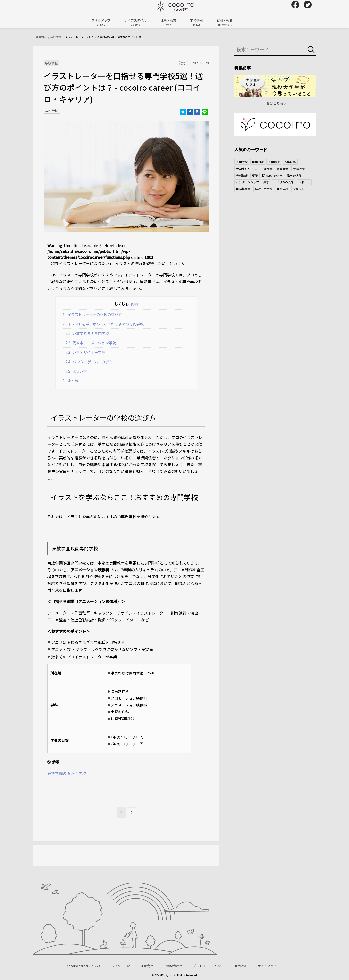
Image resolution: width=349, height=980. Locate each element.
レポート (304, 182)
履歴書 (268, 169)
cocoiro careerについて (84, 966)
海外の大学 (294, 175)
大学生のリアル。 (248, 169)
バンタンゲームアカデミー (91, 362)
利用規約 (241, 966)
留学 (255, 175)
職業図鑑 (258, 162)
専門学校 (52, 111)
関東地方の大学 (272, 175)
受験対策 (299, 169)
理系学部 (283, 189)
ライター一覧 (121, 966)
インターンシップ (248, 182)
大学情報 (274, 162)
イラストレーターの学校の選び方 (92, 314)
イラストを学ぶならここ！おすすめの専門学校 (103, 324)
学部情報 (242, 175)
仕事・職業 (168, 22)
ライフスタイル (135, 22)
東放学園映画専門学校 (87, 333)
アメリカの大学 (284, 182)
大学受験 (242, 162)
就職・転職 (225, 22)
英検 (266, 182)
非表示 (132, 304)
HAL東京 (76, 371)
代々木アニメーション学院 (91, 343)
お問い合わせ (173, 966)
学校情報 (196, 22)
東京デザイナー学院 (85, 352)
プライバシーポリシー (208, 966)
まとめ (71, 381)
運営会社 (147, 966)
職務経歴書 (243, 189)
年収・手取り (264, 189)
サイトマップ (267, 966)
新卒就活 (283, 169)
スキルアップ (101, 22)
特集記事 (290, 162)
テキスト (299, 189)
